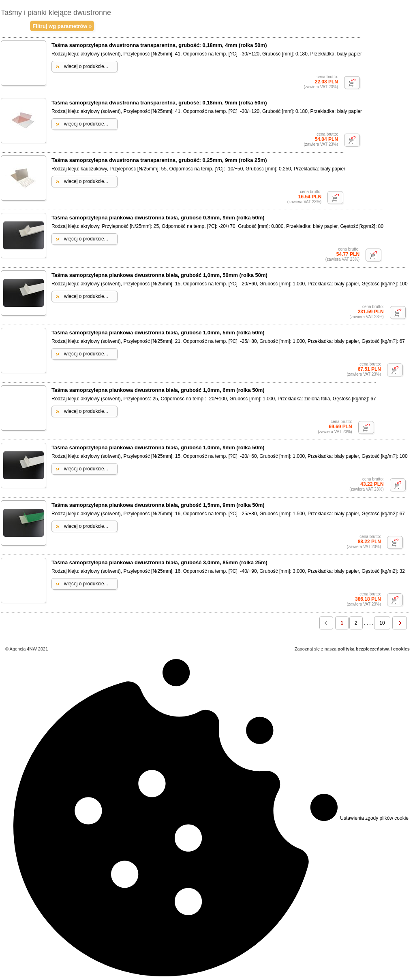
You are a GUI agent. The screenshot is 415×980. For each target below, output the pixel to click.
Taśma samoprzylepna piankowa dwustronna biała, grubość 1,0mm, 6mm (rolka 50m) (158, 390)
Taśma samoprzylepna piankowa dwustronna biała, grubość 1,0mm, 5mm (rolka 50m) (158, 333)
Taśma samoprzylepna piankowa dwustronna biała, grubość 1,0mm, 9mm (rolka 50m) (158, 447)
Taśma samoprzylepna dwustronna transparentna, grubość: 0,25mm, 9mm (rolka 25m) (159, 160)
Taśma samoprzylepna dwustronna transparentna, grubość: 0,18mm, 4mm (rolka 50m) (159, 45)
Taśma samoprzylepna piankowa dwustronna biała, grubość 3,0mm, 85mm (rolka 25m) (159, 562)
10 (382, 623)
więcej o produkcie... (86, 66)
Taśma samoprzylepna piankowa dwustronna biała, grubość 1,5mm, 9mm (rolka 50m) (158, 505)
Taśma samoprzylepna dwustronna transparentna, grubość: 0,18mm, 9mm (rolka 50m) (159, 103)
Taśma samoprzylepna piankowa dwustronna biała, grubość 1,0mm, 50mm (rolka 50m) (159, 275)
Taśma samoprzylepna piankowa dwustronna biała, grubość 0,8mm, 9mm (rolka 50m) (158, 218)
